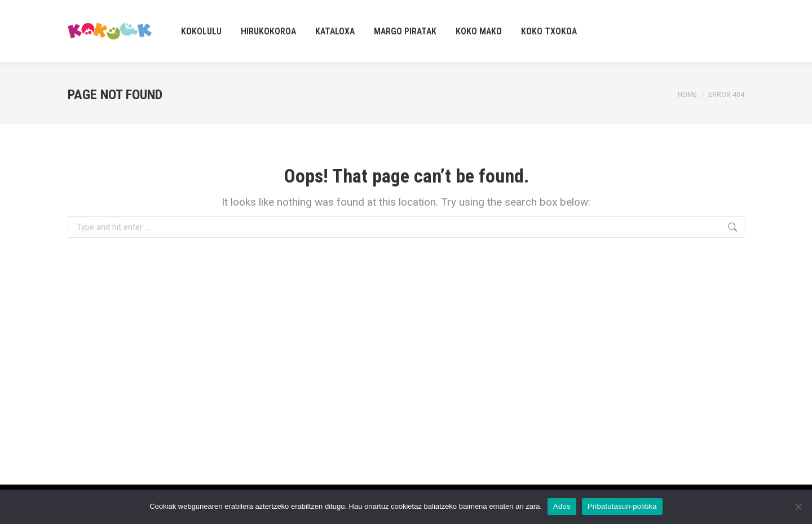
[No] (798, 507)
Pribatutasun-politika (622, 506)
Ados (562, 506)
